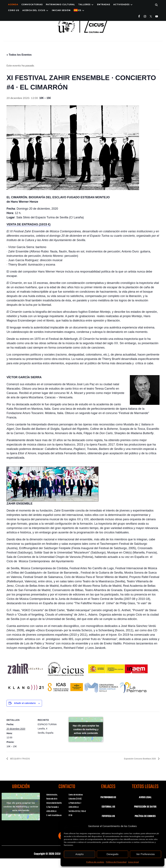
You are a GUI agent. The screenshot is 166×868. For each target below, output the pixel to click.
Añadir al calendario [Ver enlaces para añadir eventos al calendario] (25, 703)
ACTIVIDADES (121, 4)
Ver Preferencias (145, 854)
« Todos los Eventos (19, 55)
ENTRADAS (104, 4)
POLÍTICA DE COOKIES (145, 816)
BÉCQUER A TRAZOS (23, 759)
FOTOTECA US (108, 816)
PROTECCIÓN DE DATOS (145, 807)
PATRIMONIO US (108, 798)
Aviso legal (133, 862)
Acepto (80, 854)
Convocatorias (32, 4)
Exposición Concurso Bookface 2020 (135, 759)
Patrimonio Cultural (60, 4)
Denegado (113, 854)
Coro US (14, 10)
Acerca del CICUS (34, 10)
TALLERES (84, 4)
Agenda (13, 4)
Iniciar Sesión (61, 10)
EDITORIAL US (108, 807)
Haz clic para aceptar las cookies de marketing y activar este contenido (86, 729)
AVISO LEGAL (145, 798)
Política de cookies (95, 862)
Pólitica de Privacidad (116, 862)
